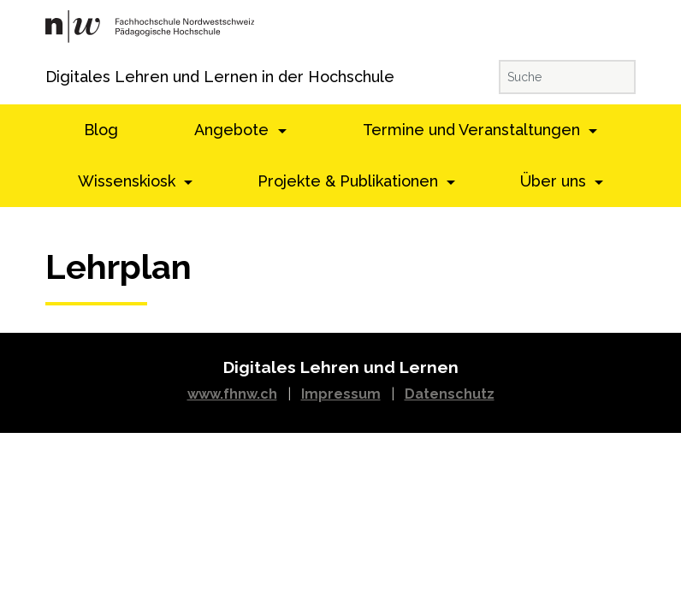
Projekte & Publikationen (350, 181)
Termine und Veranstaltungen (474, 130)
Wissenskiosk (129, 181)
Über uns (555, 181)
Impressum (341, 394)
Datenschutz (450, 394)
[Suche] (567, 77)
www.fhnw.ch (232, 394)
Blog (101, 130)
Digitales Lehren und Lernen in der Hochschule (69, 77)
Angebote (234, 130)
